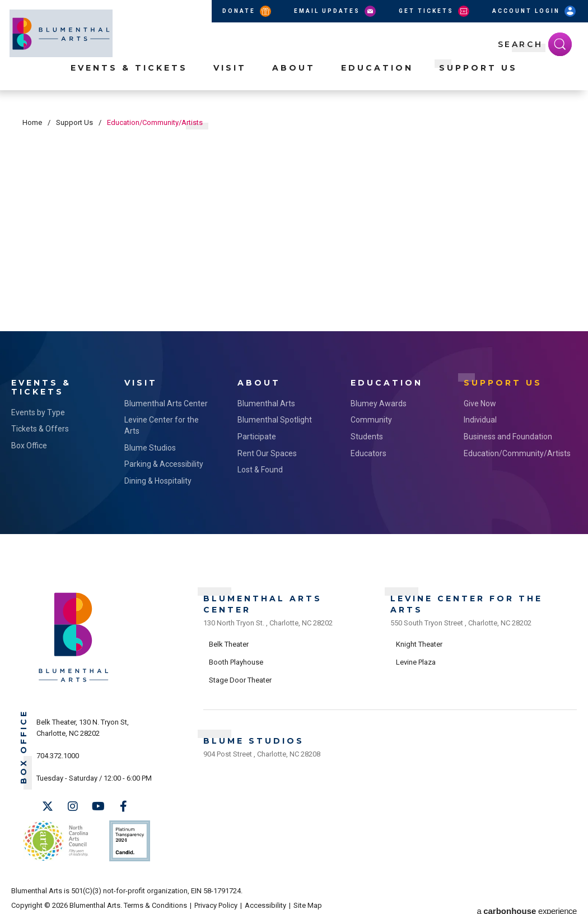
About (294, 79)
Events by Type (38, 410)
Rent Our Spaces (267, 451)
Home (32, 122)
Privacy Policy (216, 898)
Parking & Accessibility (164, 462)
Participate (257, 434)
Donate (248, 11)
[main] (294, 216)
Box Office (29, 443)
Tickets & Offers (40, 427)
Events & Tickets (129, 79)
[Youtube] (98, 805)
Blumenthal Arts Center (166, 401)
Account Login (535, 11)
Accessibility (265, 898)
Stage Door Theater (240, 675)
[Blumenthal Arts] (74, 679)
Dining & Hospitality (158, 479)
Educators (368, 451)
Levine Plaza (416, 657)
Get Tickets (435, 11)
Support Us (478, 79)
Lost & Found (260, 467)
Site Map (308, 898)
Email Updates (336, 11)
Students (367, 434)
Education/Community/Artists (509, 451)
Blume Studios (150, 446)
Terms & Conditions (155, 898)
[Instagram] (73, 805)
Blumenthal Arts (266, 401)
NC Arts (55, 836)
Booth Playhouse (236, 657)
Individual (480, 418)
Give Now (480, 401)
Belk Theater (229, 640)
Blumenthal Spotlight (275, 418)
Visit (230, 79)
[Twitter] (48, 805)
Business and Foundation (508, 434)
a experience (527, 898)
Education (377, 79)
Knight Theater (419, 640)
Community (371, 418)
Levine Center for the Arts (162, 424)
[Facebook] (123, 805)
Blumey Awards (379, 401)
